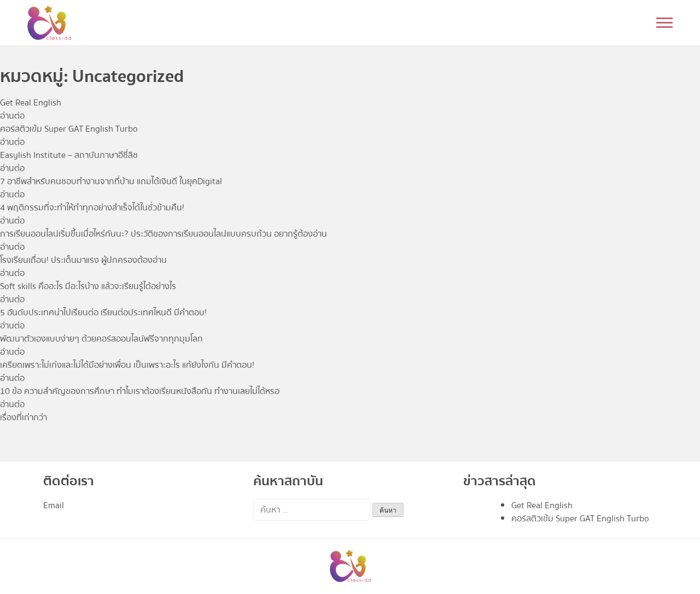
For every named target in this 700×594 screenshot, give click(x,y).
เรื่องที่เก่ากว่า (24, 417)
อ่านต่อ (12, 116)
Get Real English (542, 505)
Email (54, 505)
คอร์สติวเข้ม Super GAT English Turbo (580, 519)
